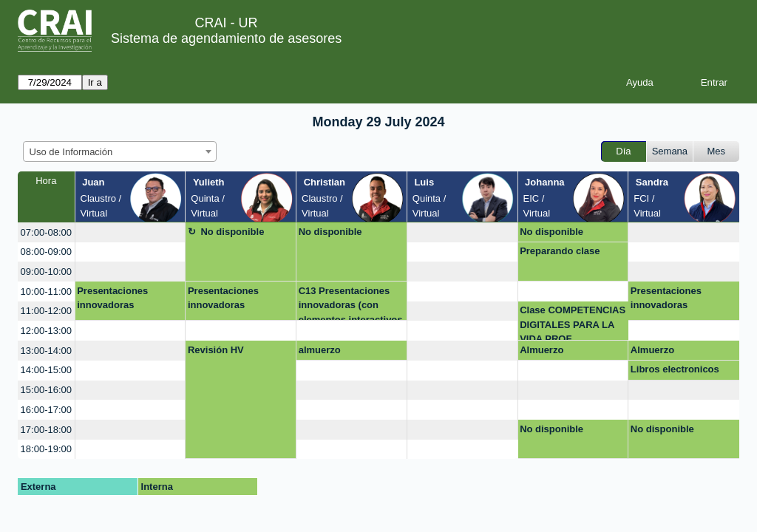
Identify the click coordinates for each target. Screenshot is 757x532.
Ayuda (640, 82)
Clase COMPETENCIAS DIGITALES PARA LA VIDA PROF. (573, 323)
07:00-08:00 (46, 232)
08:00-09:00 (46, 252)
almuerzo (320, 350)
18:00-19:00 (46, 449)
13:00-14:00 (46, 351)
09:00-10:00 (46, 272)
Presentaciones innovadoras (112, 298)
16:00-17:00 (46, 410)
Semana (670, 151)
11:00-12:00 (46, 311)
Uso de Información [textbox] (71, 152)
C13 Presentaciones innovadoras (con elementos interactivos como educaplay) (351, 303)
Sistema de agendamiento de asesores (226, 38)
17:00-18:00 (46, 430)
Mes (717, 151)
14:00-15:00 (46, 370)
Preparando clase (560, 251)
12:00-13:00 (46, 331)
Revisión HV (216, 350)
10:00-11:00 (46, 291)
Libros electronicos (675, 369)
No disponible (232, 232)
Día (623, 151)
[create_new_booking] (130, 232)
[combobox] (120, 151)
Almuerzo (542, 350)
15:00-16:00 (46, 390)
